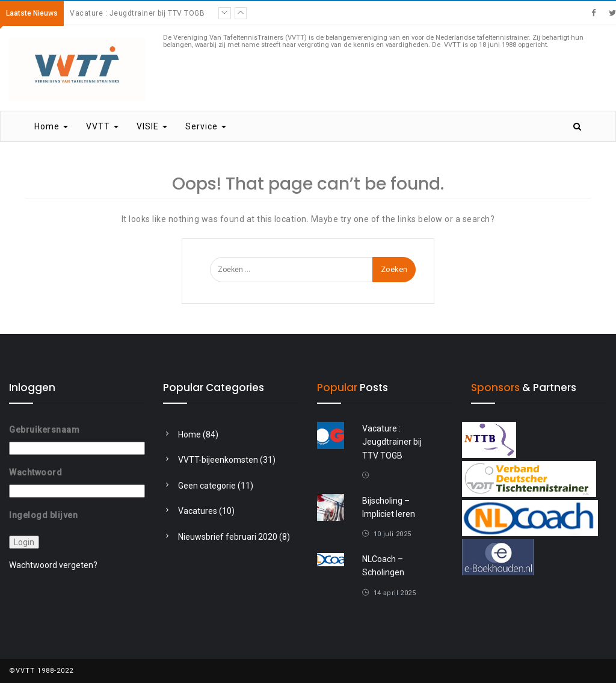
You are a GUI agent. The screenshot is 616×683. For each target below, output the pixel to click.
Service (206, 126)
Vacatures (198, 511)
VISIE (152, 126)
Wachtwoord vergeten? (53, 565)
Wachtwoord (35, 472)
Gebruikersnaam (44, 430)
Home (51, 126)
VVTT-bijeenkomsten (218, 460)
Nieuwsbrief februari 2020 (228, 537)
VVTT (102, 126)
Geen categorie (207, 486)
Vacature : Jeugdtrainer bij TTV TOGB (137, 13)
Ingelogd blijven (43, 515)
